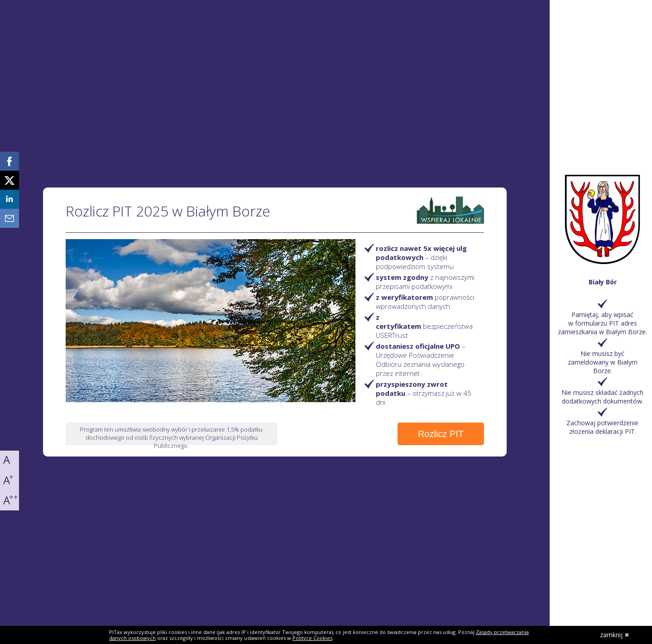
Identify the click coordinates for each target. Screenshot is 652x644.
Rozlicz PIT (441, 434)
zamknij (615, 635)
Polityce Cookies (312, 638)
